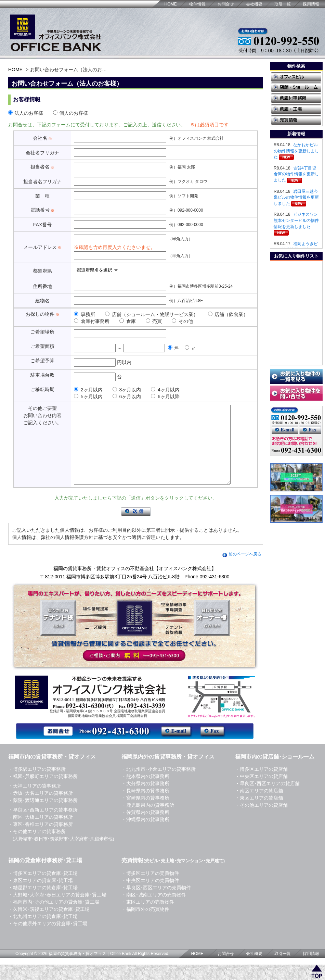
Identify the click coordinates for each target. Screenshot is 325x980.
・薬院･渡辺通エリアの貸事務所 (43, 816)
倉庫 (128, 321)
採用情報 (311, 4)
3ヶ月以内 (127, 390)
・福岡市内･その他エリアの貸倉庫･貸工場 (54, 917)
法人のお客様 (26, 113)
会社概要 (254, 4)
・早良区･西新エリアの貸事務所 (43, 825)
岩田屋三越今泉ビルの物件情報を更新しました (296, 197)
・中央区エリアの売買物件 (150, 896)
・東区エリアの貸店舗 (259, 813)
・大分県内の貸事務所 (145, 799)
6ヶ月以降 (165, 397)
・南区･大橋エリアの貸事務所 (41, 832)
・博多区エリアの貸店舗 (261, 784)
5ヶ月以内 (88, 397)
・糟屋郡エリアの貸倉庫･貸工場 (43, 903)
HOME (171, 4)
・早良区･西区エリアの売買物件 (156, 903)
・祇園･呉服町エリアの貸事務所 (43, 792)
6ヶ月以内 (127, 397)
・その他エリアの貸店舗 (261, 820)
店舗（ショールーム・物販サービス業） (152, 314)
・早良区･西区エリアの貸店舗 (267, 799)
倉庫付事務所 (92, 321)
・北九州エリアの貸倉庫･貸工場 (43, 932)
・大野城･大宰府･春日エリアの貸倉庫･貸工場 (57, 910)
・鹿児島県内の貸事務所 (148, 820)
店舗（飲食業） (228, 314)
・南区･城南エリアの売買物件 (154, 910)
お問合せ (226, 4)
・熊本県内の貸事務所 (145, 792)
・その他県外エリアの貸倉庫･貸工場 (48, 939)
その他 (182, 321)
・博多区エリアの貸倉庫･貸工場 (43, 889)
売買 (154, 321)
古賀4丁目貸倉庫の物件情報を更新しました (296, 174)
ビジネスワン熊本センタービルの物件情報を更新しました (296, 220)
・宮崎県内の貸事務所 (145, 813)
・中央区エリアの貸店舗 (261, 792)
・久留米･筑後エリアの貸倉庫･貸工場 (49, 925)
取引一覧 (283, 4)
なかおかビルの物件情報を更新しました (296, 151)
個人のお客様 (70, 113)
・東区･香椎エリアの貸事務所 (41, 840)
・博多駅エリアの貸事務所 (37, 784)
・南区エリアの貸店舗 (259, 806)
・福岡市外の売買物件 (145, 925)
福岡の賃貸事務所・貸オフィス (77, 969)
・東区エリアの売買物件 (148, 917)
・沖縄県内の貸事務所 (145, 835)
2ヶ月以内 (88, 390)
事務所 (84, 314)
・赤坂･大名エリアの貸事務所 (41, 808)
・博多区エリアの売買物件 (150, 889)
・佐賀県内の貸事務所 (145, 828)
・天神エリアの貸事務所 (35, 801)
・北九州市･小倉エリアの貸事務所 (159, 784)
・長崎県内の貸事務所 (145, 806)
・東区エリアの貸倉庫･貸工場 (41, 896)
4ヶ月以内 (165, 390)
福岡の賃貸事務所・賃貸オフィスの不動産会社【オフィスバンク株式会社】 (135, 584)
